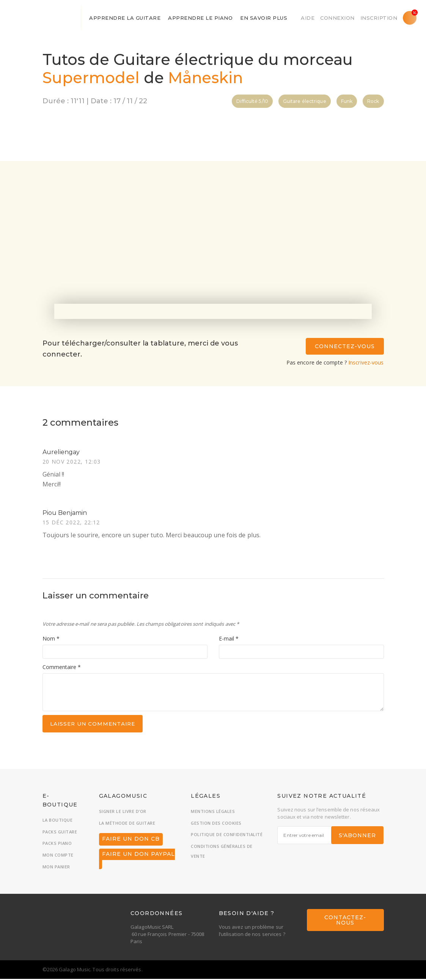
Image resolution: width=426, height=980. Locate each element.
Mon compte (58, 856)
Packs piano (57, 845)
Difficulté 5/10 (252, 101)
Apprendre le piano (200, 18)
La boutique (58, 821)
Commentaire (62, 668)
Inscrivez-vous (366, 362)
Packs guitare (60, 833)
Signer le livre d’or (123, 812)
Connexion (337, 18)
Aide (308, 18)
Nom (51, 639)
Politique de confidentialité (227, 836)
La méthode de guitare (127, 824)
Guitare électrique (305, 101)
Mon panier (56, 868)
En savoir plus (264, 18)
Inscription (379, 18)
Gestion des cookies (216, 824)
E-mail (229, 639)
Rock (373, 101)
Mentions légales (213, 812)
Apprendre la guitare (125, 18)
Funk (347, 101)
